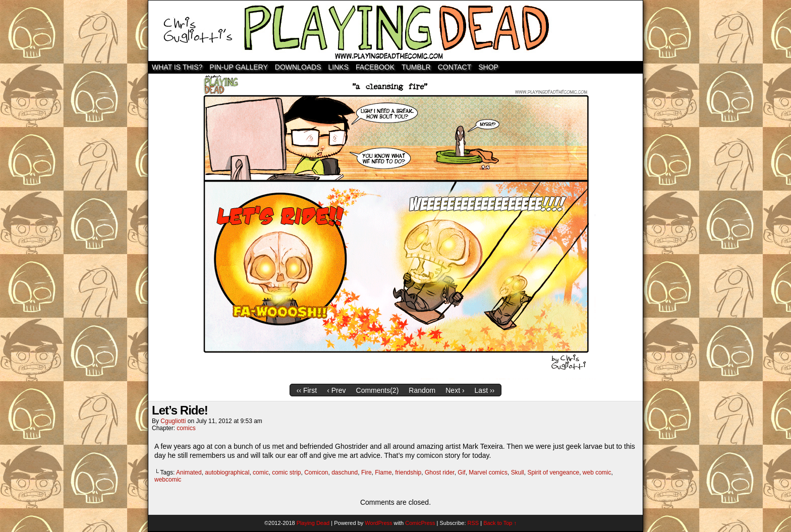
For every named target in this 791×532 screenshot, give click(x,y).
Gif (461, 472)
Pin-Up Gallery (238, 67)
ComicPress (420, 523)
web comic (597, 472)
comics (186, 428)
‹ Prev (336, 390)
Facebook (375, 67)
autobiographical (227, 472)
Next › (455, 390)
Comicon (316, 472)
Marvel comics (488, 472)
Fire (366, 472)
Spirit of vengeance (553, 472)
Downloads (298, 67)
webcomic (168, 480)
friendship (408, 472)
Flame (383, 472)
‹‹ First (307, 390)
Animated (189, 472)
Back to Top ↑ (500, 523)
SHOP (488, 67)
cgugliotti (173, 421)
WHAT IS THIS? (177, 67)
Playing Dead (395, 31)
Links (338, 67)
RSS (473, 523)
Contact (455, 67)
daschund (345, 472)
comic (261, 472)
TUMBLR (416, 67)
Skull (518, 472)
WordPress (378, 523)
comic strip (286, 472)
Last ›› (485, 390)
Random (422, 390)
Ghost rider (440, 472)
